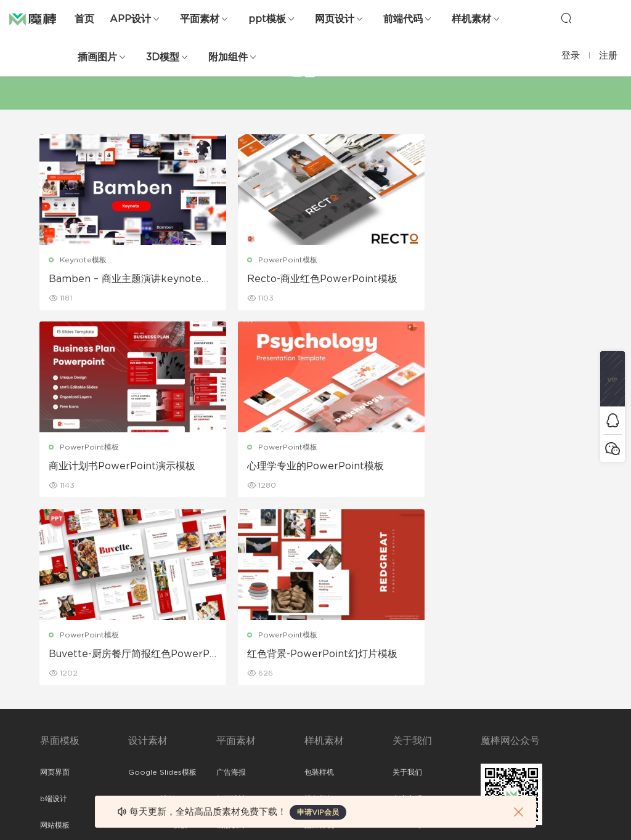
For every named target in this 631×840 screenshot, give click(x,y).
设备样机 (319, 612)
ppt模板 (267, 19)
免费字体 (231, 718)
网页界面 (55, 586)
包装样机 (319, 586)
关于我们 (407, 586)
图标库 (51, 692)
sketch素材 (60, 745)
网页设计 (335, 19)
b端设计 (54, 612)
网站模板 (55, 639)
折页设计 (231, 612)
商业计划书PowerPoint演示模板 (499, 279)
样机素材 (471, 19)
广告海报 (231, 586)
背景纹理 (143, 718)
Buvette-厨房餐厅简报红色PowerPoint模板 (314, 467)
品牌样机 (319, 639)
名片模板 (231, 665)
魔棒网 (40, 18)
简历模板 (231, 692)
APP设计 (130, 19)
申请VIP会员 (318, 812)
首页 (84, 19)
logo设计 (145, 745)
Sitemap (408, 639)
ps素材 (52, 718)
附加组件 (228, 57)
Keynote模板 (84, 260)
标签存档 (407, 665)
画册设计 (231, 639)
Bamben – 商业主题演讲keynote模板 (126, 280)
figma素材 (58, 665)
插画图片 (97, 57)
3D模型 (163, 57)
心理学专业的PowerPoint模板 (118, 467)
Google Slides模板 (162, 586)
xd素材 (52, 771)
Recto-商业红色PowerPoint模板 (312, 279)
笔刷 (136, 665)
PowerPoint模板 (278, 260)
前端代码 (403, 19)
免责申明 (407, 612)
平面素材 (200, 19)
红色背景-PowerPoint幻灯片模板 (500, 467)
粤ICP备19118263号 (558, 821)
